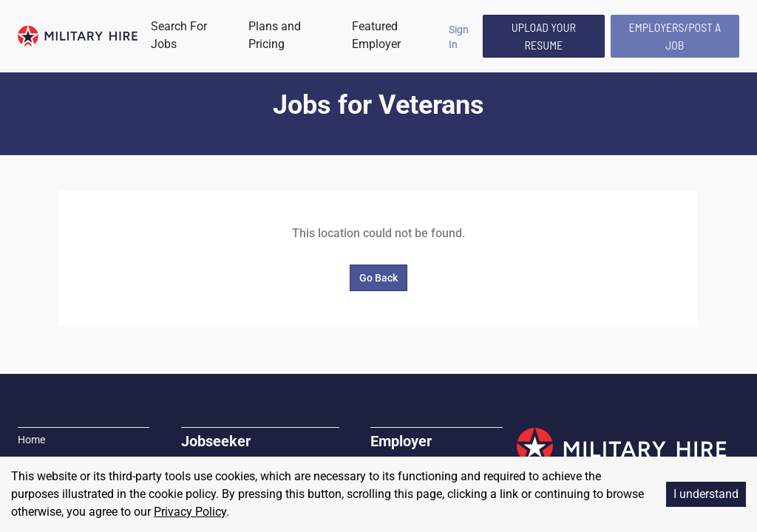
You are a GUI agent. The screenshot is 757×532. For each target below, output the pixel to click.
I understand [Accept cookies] (706, 494)
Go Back (378, 278)
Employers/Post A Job (675, 36)
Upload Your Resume (544, 36)
